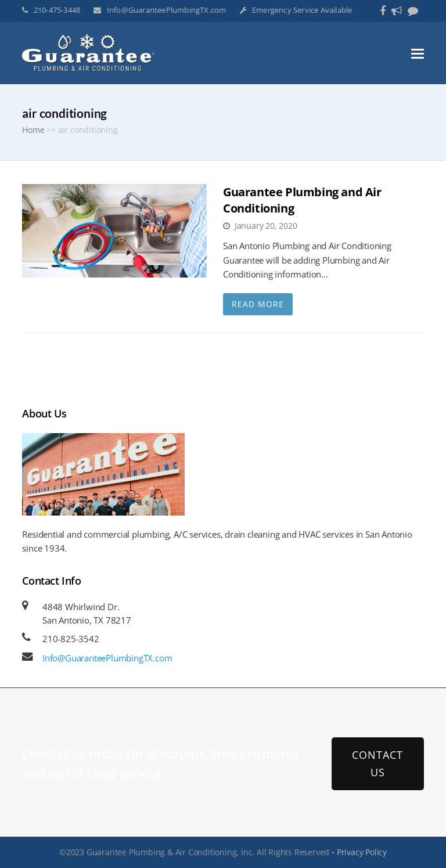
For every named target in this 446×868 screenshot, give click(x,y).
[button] (418, 53)
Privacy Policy (362, 852)
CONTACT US (377, 763)
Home (33, 130)
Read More (258, 304)
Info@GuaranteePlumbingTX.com (167, 10)
